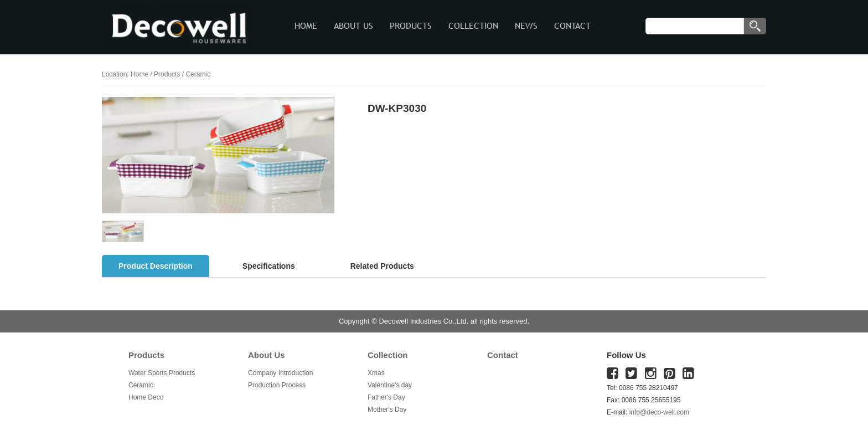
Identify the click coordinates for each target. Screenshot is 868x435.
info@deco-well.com (659, 412)
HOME (306, 26)
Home (139, 74)
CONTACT (572, 26)
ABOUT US (353, 26)
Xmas (376, 373)
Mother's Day (387, 410)
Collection (388, 355)
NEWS (526, 26)
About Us (267, 355)
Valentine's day (390, 385)
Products (167, 74)
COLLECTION (473, 26)
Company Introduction (280, 373)
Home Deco (146, 397)
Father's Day (386, 397)
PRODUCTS (411, 26)
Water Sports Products (162, 373)
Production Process (277, 385)
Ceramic (141, 385)
